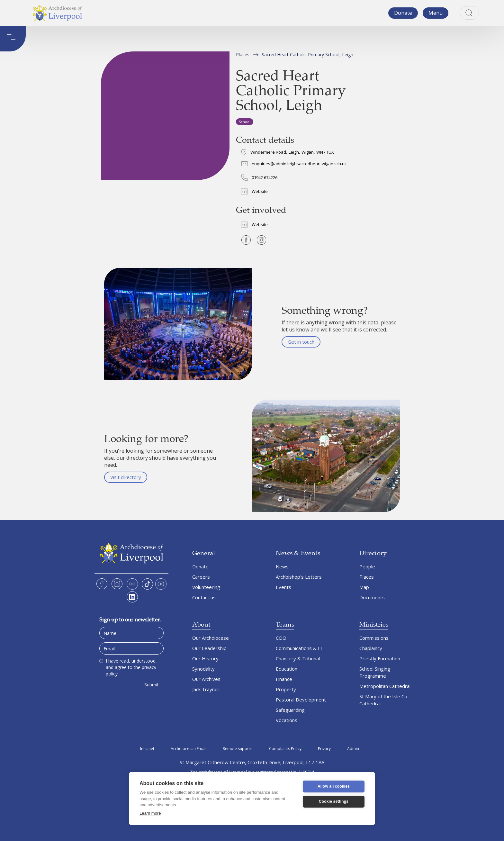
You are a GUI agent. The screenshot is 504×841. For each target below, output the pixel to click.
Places (243, 54)
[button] (436, 13)
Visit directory (126, 477)
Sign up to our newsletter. (130, 619)
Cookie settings (334, 801)
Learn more (150, 813)
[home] (57, 13)
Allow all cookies (334, 786)
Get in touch (301, 342)
